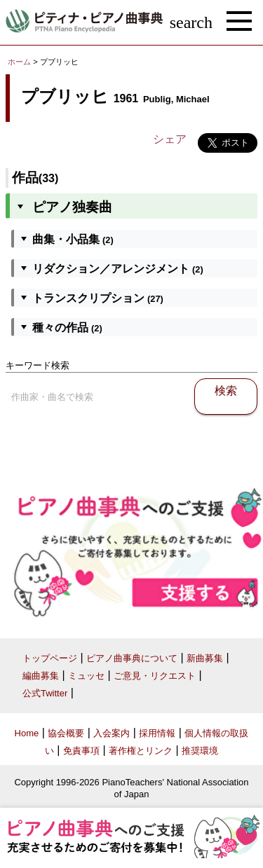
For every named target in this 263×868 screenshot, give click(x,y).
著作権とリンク (141, 751)
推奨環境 (200, 751)
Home (27, 733)
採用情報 (157, 733)
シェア (170, 139)
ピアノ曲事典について (132, 658)
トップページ (50, 658)
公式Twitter (45, 693)
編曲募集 (41, 676)
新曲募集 (205, 658)
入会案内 (112, 733)
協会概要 (66, 733)
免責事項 (81, 751)
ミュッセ (86, 676)
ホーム (19, 62)
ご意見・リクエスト (155, 676)
